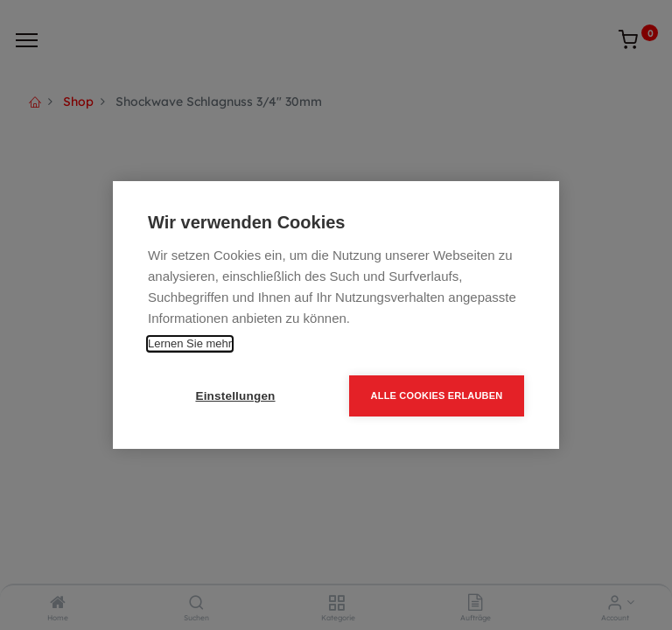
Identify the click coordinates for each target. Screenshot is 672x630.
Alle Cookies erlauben (437, 395)
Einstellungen (235, 396)
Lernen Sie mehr (190, 343)
